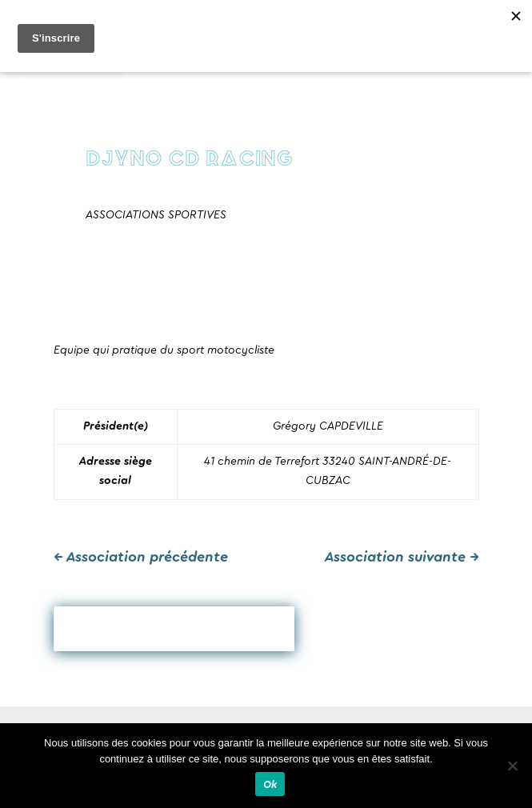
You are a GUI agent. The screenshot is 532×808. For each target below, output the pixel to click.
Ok (270, 784)
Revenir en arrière (174, 629)
